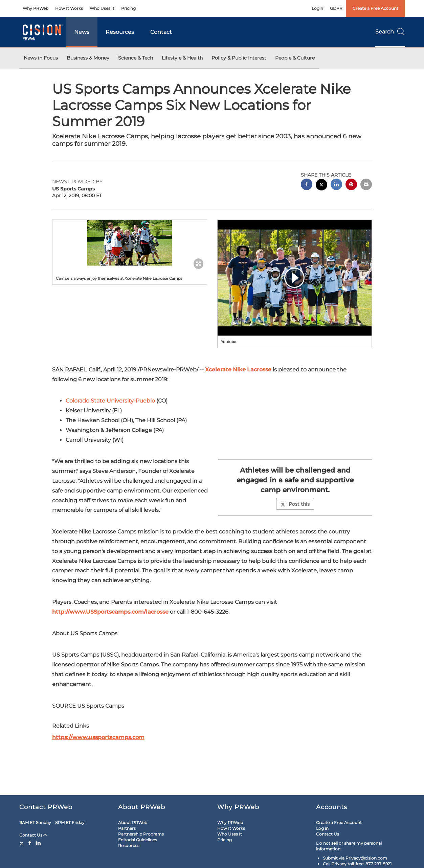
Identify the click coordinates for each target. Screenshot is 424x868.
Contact (161, 32)
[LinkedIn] (38, 843)
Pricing (128, 8)
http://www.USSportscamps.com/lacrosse (110, 612)
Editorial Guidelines (138, 840)
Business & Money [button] (88, 58)
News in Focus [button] (41, 58)
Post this (295, 504)
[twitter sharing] (321, 186)
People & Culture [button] (295, 58)
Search (390, 32)
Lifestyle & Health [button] (182, 58)
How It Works (69, 8)
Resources (120, 32)
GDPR (336, 8)
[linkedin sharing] (336, 185)
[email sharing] (366, 185)
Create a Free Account (375, 8)
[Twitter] (23, 843)
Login (317, 8)
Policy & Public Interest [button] (239, 58)
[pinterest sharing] (351, 185)
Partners (127, 828)
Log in (322, 828)
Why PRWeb (36, 8)
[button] (130, 243)
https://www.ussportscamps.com (98, 737)
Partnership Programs (141, 834)
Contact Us (33, 835)
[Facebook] (30, 843)
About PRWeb (133, 823)
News (82, 32)
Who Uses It (102, 8)
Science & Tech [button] (136, 58)
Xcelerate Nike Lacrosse (238, 370)
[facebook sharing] (307, 185)
